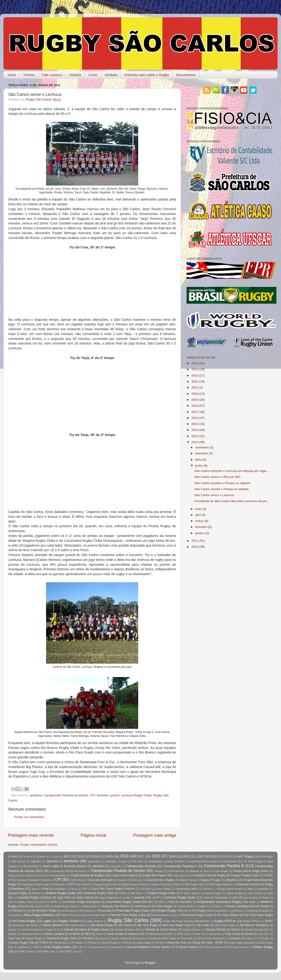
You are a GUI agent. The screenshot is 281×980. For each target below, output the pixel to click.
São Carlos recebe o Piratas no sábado (222, 489)
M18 (161, 902)
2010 (195, 547)
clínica (41, 875)
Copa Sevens (180, 875)
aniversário (94, 861)
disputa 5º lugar (210, 880)
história (207, 889)
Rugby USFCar (252, 921)
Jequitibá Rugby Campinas (35, 898)
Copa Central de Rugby (87, 875)
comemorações (58, 875)
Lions (42, 902)
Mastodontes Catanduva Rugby (219, 902)
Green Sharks (163, 889)
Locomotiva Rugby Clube (123, 902)
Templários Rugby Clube (62, 938)
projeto (16, 915)
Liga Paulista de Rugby (256, 898)
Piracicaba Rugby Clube (133, 911)
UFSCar (92, 943)
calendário (98, 866)
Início (12, 75)
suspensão (215, 934)
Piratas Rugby (166, 911)
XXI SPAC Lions (23, 951)
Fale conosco (52, 75)
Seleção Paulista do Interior (222, 930)
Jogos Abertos (85, 898)
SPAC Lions (183, 934)
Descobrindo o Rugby (160, 880)
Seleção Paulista (191, 930)
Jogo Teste (64, 898)
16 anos (41, 856)
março (199, 521)
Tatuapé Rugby (34, 938)
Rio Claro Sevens (228, 915)
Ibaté (250, 889)
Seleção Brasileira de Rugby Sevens (87, 930)
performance (69, 911)
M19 (171, 902)
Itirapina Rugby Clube (162, 893)
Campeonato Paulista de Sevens (68, 871)
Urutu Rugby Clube (57, 947)
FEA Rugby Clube (195, 884)
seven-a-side (115, 934)
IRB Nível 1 (137, 893)
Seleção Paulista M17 (257, 930)
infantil (122, 893)
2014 (195, 430)
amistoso (36, 795)
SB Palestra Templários (254, 925)
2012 (195, 442)
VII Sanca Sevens (213, 947)
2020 (195, 394)
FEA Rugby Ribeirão (220, 884)
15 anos (28, 856)
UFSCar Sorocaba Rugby (136, 943)
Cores (93, 75)
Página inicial (93, 835)
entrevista (59, 884)
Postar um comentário (29, 817)
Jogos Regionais (108, 898)
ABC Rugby (245, 856)
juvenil (115, 795)
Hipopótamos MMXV (187, 889)
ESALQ (85, 884)
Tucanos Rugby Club (21, 943)
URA (36, 947)
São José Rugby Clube (177, 925)
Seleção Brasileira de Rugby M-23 (40, 930)
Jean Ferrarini (255, 893)
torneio (103, 938)
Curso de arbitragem (101, 880)
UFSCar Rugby (109, 943)
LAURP (156, 898)
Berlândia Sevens (75, 866)
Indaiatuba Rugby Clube (99, 893)
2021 (195, 387)
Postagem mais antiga (155, 835)
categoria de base (199, 871)
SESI (88, 934)
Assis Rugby (255, 861)
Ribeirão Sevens (160, 915)
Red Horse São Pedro (94, 915)
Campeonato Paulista (141, 866)
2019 (195, 400)
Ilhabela (37, 893)
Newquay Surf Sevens (116, 906)
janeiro (200, 533)
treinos (249, 938)
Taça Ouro (263, 934)
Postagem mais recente (31, 835)
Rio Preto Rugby (24, 921)
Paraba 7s (203, 906)
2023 (195, 375)
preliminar (237, 911)
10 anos (13, 856)
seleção (12, 930)
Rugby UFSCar (225, 921)
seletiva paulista (54, 934)
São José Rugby (147, 925)
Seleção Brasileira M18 (128, 930)
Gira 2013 (146, 889)
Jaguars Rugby (234, 893)
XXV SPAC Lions (69, 951)
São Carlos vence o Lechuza (214, 495)
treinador (235, 938)
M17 (151, 902)
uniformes (23, 947)
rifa (175, 915)
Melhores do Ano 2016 (37, 906)
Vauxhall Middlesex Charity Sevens (148, 947)
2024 (195, 369)
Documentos (186, 75)
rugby (47, 921)
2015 (195, 424)
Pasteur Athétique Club (241, 906)
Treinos (29, 75)
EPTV (72, 884)
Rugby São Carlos (128, 920)
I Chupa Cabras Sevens (229, 889)
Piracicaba (104, 911)
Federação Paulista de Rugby (255, 884)
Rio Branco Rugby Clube (197, 915)
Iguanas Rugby (18, 893)
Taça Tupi (14, 938)
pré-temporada (219, 911)
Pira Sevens (87, 911)
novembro (202, 447)
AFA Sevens (19, 861)
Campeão (116, 866)
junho (199, 466)
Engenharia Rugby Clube (35, 884)
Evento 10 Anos (172, 884)
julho (198, 460)
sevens (133, 934)
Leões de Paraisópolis (215, 898)
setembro (202, 453)
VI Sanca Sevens (187, 947)
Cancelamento (176, 871)
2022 (195, 381)
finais (34, 889)
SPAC (169, 934)
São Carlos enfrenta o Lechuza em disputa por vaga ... (232, 471)
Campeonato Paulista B (224, 866)
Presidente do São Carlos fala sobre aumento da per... (232, 501)
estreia (155, 884)
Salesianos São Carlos (25, 925)
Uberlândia (60, 943)
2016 (195, 418)
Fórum (74, 889)
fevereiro (201, 527)
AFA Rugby (267, 856)
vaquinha (117, 947)
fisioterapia (59, 889)
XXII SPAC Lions (46, 951)
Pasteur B (267, 906)
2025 (195, 363)
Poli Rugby (199, 911)
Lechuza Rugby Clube (136, 795)
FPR (84, 889)
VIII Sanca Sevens (238, 947)
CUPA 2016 (77, 880)
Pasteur (218, 906)
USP (81, 947)
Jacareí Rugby (213, 893)
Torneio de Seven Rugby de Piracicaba (171, 938)
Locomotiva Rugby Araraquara (81, 902)
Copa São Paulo (154, 875)
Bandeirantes (31, 866)
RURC (269, 921)
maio (198, 509)
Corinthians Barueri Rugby (209, 875)
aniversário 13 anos (116, 861)
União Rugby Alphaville (241, 943)
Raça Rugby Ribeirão (39, 915)
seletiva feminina (30, 934)
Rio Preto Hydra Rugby (259, 915)
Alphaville (52, 861)
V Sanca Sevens (97, 947)
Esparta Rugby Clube (105, 884)
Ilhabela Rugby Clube (61, 893)
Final (45, 889)
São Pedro (203, 925)
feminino (103, 795)
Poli (185, 911)
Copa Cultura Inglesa (124, 875)
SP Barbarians (153, 934)
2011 (195, 541)
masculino (186, 902)
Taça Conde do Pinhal (239, 934)
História (75, 75)
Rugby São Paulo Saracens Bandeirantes (186, 921)
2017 (195, 412)
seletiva (12, 934)
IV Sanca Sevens (190, 893)
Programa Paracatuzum (260, 911)
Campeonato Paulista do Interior (66, 795)
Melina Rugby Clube (65, 906)
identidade (263, 889)
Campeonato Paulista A (180, 866)
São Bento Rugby (102, 925)
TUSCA (44, 943)
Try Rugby (263, 938)
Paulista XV (19, 911)
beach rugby (51, 866)
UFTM (158, 943)
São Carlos (125, 925)
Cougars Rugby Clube (244, 875)
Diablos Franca (187, 880)
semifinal (74, 934)
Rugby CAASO (69, 921)
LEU (235, 898)
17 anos (54, 856)
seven (99, 934)
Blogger (150, 963)
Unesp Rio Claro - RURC (208, 943)
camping (159, 871)
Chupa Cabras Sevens (21, 875)
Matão (252, 902)
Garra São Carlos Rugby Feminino (113, 889)
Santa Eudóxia (78, 925)
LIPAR (53, 902)
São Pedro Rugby (225, 925)
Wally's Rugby (263, 947)
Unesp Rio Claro (177, 943)
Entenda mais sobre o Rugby (147, 75)
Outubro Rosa (185, 906)
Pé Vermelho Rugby (44, 911)
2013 (195, 436)
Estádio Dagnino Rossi (134, 884)
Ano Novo (138, 861)
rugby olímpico (95, 921)
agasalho (36, 861)
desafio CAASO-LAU (130, 880)
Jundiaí (127, 898)
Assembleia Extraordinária (203, 861)
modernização (89, 906)
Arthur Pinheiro (175, 861)
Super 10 (199, 934)
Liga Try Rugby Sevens (21, 902)
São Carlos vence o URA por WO (217, 477)
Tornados (88, 938)
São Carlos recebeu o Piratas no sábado (222, 483)
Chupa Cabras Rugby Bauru (251, 871)
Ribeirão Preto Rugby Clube (128, 915)
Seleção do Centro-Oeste (161, 930)
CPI (93, 795)
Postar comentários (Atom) (39, 845)
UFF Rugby (77, 943)
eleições (231, 880)
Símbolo (111, 75)
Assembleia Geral (233, 861)
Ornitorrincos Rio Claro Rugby (153, 906)
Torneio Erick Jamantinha (211, 938)
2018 (195, 406)
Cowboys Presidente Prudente (33, 880)
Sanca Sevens (52, 925)
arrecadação (155, 861)
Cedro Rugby (221, 871)
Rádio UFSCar (69, 915)
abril (198, 515)
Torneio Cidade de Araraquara (128, 938)
